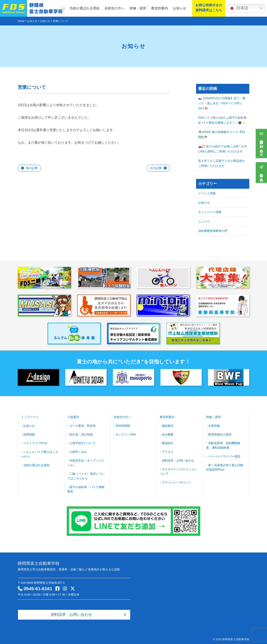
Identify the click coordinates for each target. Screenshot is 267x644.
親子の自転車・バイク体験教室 (86, 488)
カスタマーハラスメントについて (178, 470)
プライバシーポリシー (176, 481)
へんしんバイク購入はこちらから (40, 453)
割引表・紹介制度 (81, 434)
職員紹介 (168, 443)
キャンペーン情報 (210, 212)
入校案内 (73, 417)
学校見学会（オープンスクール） (86, 462)
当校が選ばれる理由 (84, 8)
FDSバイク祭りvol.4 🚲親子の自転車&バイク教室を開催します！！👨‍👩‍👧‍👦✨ (222, 120)
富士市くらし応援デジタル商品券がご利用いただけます (222, 163)
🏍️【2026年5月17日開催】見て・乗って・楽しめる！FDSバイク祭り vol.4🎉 (222, 103)
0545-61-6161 (38, 587)
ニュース (204, 221)
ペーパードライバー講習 (224, 456)
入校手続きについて (82, 443)
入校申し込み (78, 451)
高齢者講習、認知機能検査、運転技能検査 (223, 445)
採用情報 (29, 434)
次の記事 (156, 168)
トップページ (30, 417)
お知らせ (180, 8)
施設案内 (168, 426)
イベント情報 (207, 193)
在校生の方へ (115, 8)
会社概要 (168, 434)
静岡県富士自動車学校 (236, 638)
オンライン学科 (126, 434)
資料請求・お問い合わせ (178, 460)
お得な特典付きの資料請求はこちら (208, 8)
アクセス (168, 451)
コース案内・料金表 (82, 426)
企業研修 (214, 426)
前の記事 (32, 168)
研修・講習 (138, 8)
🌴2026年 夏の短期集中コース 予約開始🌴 (222, 134)
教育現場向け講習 (220, 434)
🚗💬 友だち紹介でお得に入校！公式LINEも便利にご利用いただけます (223, 149)
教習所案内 (160, 8)
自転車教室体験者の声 (213, 231)
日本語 (238, 8)
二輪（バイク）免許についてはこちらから (86, 475)
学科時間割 (123, 426)
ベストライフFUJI (35, 443)
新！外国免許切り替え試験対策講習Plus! (225, 466)
